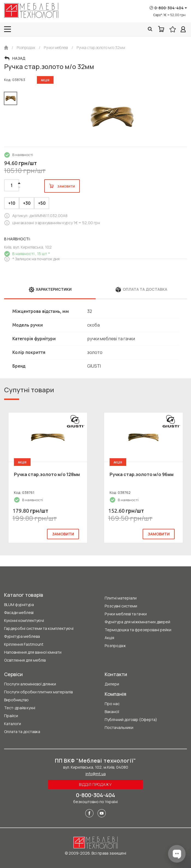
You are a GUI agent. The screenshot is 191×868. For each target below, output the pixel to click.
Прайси (11, 716)
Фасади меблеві (19, 612)
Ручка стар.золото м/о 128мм (47, 474)
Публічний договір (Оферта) (131, 720)
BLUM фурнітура (19, 605)
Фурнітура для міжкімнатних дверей (137, 622)
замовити (63, 534)
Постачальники (119, 727)
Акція (109, 638)
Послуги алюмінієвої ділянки (30, 684)
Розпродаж (115, 646)
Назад (19, 58)
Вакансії (112, 712)
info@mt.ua (96, 774)
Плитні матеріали (121, 598)
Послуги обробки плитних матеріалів (38, 692)
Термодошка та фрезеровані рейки (138, 630)
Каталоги (13, 724)
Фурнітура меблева (22, 636)
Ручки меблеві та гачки (126, 614)
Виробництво (16, 700)
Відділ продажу (95, 784)
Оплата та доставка (22, 732)
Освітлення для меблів (25, 660)
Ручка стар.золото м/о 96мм (142, 474)
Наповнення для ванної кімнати (33, 652)
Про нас (112, 704)
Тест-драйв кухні (20, 708)
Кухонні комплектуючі (24, 620)
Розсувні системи (121, 606)
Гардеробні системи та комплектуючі (39, 628)
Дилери (112, 684)
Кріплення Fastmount (24, 644)
